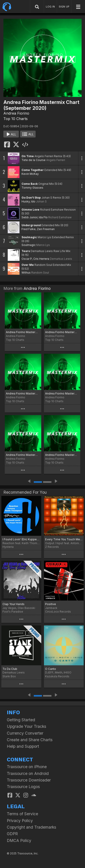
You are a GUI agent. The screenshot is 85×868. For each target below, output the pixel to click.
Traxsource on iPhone (27, 767)
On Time (28, 156)
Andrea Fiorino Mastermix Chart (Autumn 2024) (62, 332)
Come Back (30, 184)
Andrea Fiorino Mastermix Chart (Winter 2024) (23, 455)
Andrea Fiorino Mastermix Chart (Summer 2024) (23, 393)
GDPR (12, 834)
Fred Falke (29, 229)
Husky (26, 201)
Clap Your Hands (13, 604)
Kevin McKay (30, 174)
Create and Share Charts (30, 740)
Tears (26, 251)
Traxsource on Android (28, 773)
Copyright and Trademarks (32, 827)
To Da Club (10, 669)
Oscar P (27, 259)
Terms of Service (22, 814)
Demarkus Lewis (61, 259)
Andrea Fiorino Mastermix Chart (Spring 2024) (62, 393)
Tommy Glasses (32, 188)
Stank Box (9, 676)
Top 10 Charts (16, 119)
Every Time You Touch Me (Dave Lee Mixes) (64, 539)
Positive (51, 604)
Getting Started (21, 720)
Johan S (41, 201)
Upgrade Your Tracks (27, 726)
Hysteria (8, 547)
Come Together (33, 170)
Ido (33, 201)
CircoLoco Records (58, 612)
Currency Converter (25, 733)
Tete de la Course (34, 160)
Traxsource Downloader (29, 780)
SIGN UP (64, 7)
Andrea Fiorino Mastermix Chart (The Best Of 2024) (23, 332)
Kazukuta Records (57, 676)
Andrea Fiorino (16, 113)
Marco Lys (43, 245)
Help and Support (23, 746)
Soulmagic (29, 237)
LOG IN (50, 7)
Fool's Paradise (13, 612)
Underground (31, 225)
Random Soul (40, 273)
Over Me (28, 265)
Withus (26, 273)
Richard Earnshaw (60, 217)
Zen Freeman (46, 229)
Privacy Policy (20, 821)
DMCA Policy (19, 840)
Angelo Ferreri (56, 160)
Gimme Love (30, 210)
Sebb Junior (29, 217)
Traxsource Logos (23, 787)
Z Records (52, 547)
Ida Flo (43, 217)
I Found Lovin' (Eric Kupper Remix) (21, 539)
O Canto (51, 669)
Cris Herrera (41, 259)
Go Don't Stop (31, 198)
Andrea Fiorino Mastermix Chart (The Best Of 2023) (62, 455)
